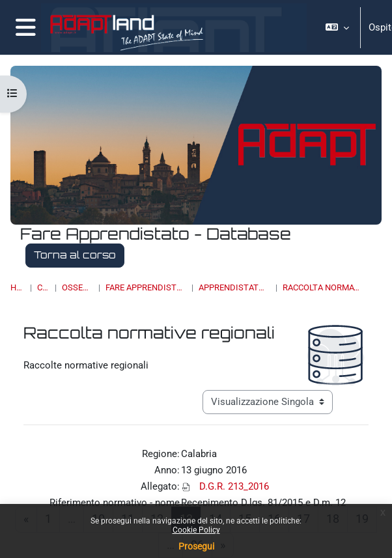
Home (18, 287)
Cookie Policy (196, 530)
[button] (337, 27)
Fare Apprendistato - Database (146, 287)
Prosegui (196, 546)
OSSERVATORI (77, 287)
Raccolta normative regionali (322, 287)
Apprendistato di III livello (234, 287)
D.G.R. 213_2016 (234, 486)
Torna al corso (75, 255)
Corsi (43, 287)
